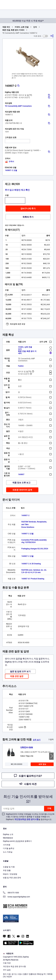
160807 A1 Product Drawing (33, 579)
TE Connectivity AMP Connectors (18, 106)
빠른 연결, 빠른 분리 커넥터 (13, 30)
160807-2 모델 (11, 170)
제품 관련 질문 (17, 676)
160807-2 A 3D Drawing (31, 564)
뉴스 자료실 (8, 852)
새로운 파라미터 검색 (22, 490)
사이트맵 (7, 845)
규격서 (9, 162)
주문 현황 (7, 870)
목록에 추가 (28, 217)
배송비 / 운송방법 (10, 874)
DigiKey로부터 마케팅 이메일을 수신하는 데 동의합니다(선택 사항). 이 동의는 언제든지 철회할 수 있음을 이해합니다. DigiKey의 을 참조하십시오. (30, 817)
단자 (35, 27)
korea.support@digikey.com (17, 897)
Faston (21, 366)
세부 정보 (42, 764)
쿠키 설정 (7, 970)
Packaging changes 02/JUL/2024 (35, 549)
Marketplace (8, 838)
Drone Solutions (28, 527)
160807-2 (25, 515)
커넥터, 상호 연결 (22, 27)
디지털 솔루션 (9, 848)
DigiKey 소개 (8, 834)
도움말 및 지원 (9, 867)
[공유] (52, 36)
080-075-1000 (11, 893)
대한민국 (8, 954)
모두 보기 (37, 740)
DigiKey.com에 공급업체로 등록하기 (17, 841)
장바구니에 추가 (28, 209)
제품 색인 (6, 27)
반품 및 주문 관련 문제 (12, 878)
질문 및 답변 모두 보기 (20, 671)
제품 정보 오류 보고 (21, 483)
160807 (21, 474)
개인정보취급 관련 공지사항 (26, 819)
